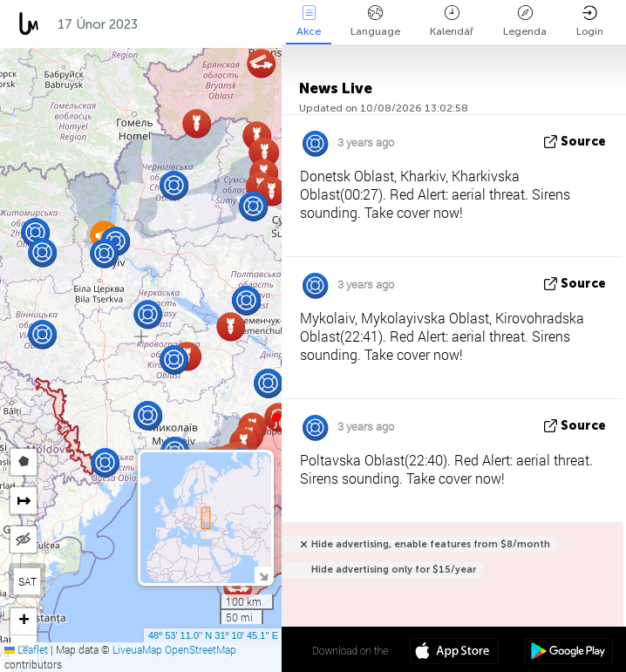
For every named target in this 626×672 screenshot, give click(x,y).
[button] (276, 417)
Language (375, 21)
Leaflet (26, 649)
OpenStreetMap (201, 649)
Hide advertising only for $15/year (394, 570)
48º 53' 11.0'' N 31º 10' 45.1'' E (213, 635)
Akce (309, 21)
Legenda (525, 21)
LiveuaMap (137, 649)
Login (590, 21)
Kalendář (452, 21)
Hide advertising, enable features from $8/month (431, 544)
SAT (27, 581)
